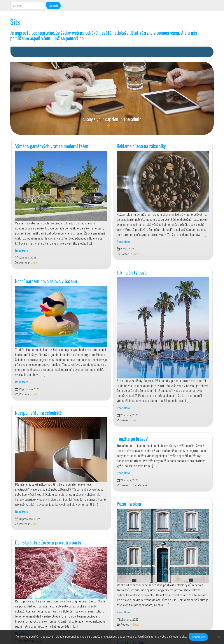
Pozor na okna (129, 503)
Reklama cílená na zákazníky (141, 146)
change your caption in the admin (112, 119)
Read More (22, 251)
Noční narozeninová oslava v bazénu (46, 281)
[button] (26, 98)
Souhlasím (198, 637)
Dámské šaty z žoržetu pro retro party (48, 542)
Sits (15, 22)
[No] (219, 637)
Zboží (34, 263)
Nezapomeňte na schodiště (38, 412)
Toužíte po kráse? (132, 438)
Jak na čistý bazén (133, 272)
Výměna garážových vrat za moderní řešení (52, 146)
